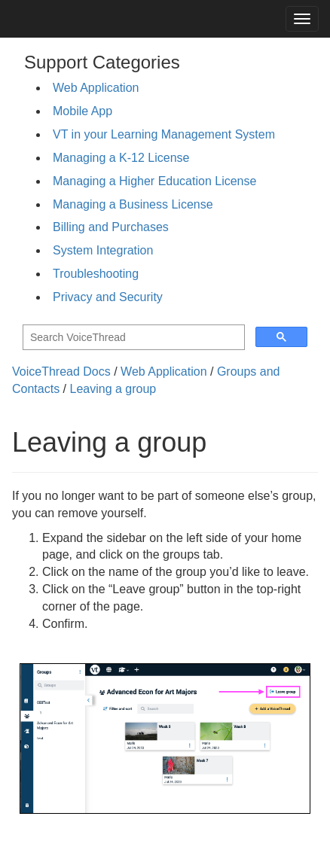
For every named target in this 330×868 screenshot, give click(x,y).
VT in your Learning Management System (164, 134)
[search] (132, 338)
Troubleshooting (96, 274)
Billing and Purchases (111, 227)
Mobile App (82, 111)
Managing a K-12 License (121, 158)
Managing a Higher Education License (154, 181)
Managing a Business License (133, 204)
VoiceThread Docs (61, 372)
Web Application (96, 88)
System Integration (103, 250)
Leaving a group (113, 389)
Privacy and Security (108, 297)
